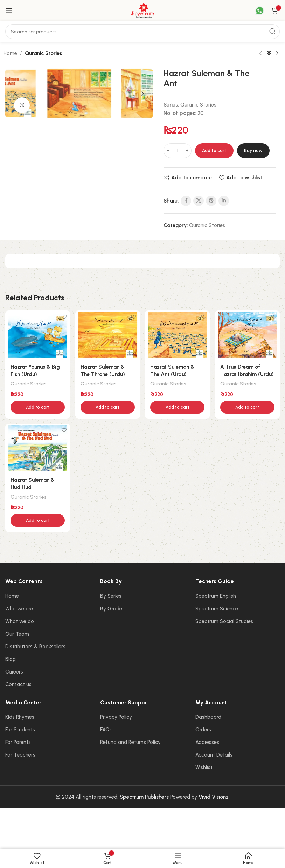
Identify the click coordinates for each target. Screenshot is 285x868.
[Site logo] (142, 10)
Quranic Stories (43, 53)
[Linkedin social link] (224, 201)
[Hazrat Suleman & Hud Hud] (37, 456)
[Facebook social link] (186, 201)
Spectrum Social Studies (224, 628)
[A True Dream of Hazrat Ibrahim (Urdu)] (248, 334)
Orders (203, 737)
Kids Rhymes (20, 724)
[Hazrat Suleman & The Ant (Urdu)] (178, 334)
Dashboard (208, 724)
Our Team (17, 641)
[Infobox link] (255, 11)
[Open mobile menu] (9, 11)
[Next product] (277, 54)
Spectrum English (216, 603)
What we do (20, 628)
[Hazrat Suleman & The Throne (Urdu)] (107, 334)
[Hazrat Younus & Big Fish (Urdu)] (37, 334)
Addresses (207, 750)
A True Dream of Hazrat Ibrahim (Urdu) (242, 373)
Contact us (18, 691)
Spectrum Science (217, 616)
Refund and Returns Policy (130, 750)
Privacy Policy (116, 724)
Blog (11, 666)
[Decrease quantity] (168, 151)
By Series (111, 603)
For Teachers (20, 762)
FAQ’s (106, 737)
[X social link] (199, 201)
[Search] (142, 32)
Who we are (19, 616)
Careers (14, 679)
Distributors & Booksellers (35, 654)
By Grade (111, 616)
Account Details (214, 762)
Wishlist (204, 775)
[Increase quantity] (187, 151)
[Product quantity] (178, 151)
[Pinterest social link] (211, 201)
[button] (16, 93)
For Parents (18, 750)
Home (10, 53)
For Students (20, 737)
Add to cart (214, 151)
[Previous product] (260, 54)
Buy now (253, 151)
